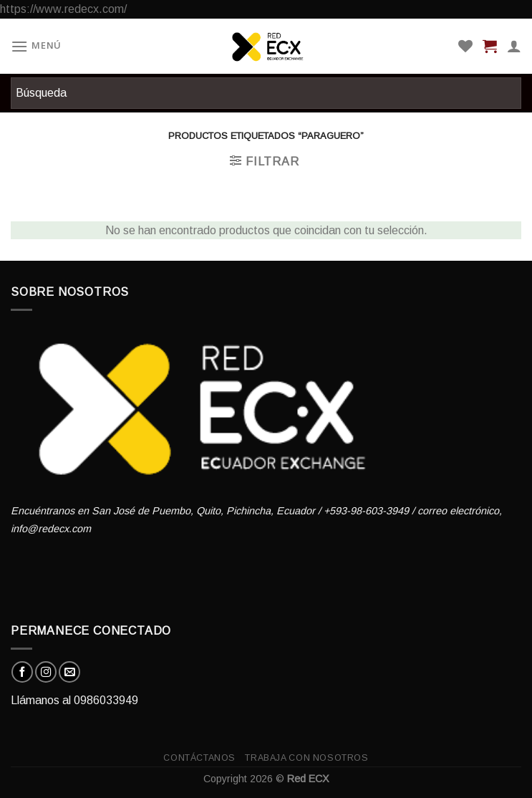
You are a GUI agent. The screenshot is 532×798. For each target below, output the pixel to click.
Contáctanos (199, 758)
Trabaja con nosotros (306, 758)
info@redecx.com (51, 529)
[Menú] (36, 46)
